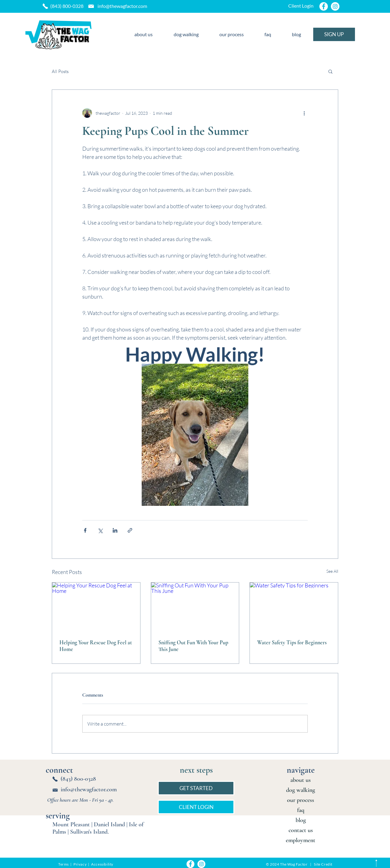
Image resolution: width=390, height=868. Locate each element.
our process (301, 800)
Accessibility (102, 864)
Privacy (80, 864)
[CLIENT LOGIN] (196, 807)
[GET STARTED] (196, 788)
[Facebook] (324, 6)
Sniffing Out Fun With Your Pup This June (193, 646)
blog (301, 820)
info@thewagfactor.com (122, 6)
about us (301, 780)
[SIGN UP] (334, 34)
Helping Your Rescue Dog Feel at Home (96, 646)
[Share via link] (130, 530)
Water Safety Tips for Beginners (292, 642)
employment (301, 840)
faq (301, 810)
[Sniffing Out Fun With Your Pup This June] (195, 607)
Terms (64, 864)
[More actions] (304, 113)
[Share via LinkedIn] (115, 530)
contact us (301, 830)
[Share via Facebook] (85, 530)
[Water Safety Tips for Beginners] (294, 607)
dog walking (301, 790)
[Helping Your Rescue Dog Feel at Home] (96, 607)
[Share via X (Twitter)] (100, 530)
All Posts (60, 71)
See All (332, 571)
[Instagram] (335, 6)
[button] (330, 71)
